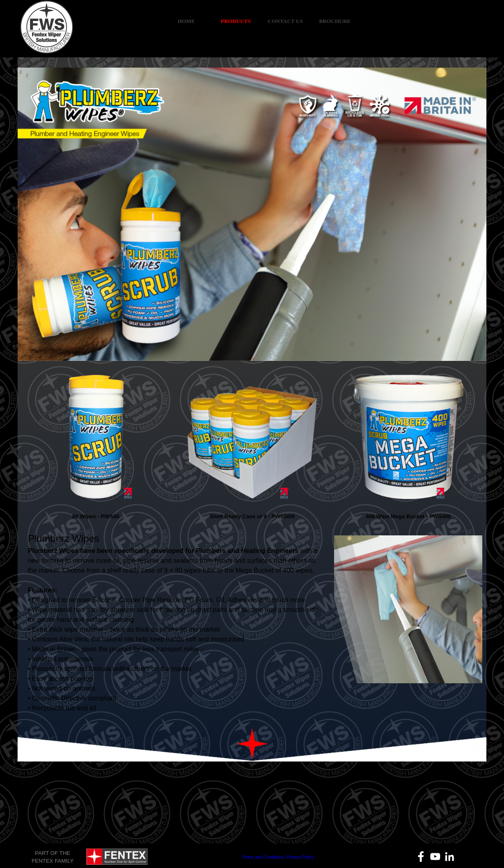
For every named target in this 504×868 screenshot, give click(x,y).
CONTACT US (285, 21)
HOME (186, 21)
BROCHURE (335, 21)
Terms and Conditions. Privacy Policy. (278, 857)
